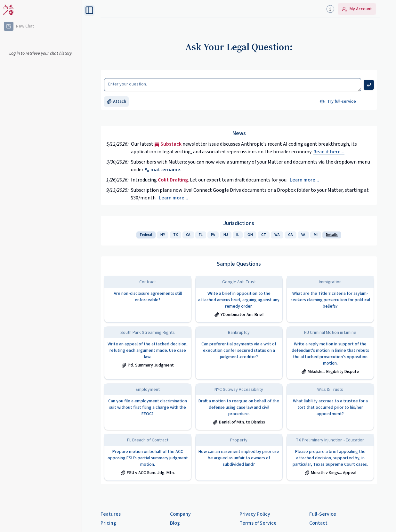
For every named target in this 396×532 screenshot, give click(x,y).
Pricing (108, 523)
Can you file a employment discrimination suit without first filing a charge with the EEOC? (148, 407)
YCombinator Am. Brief (239, 315)
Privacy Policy (255, 514)
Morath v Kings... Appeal (330, 473)
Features (111, 514)
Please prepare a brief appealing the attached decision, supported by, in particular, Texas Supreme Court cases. (330, 458)
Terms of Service (258, 523)
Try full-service (338, 101)
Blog (175, 523)
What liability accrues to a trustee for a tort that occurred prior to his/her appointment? (330, 407)
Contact (318, 523)
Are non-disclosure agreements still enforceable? (148, 297)
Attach (116, 101)
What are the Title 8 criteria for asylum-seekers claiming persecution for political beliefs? (330, 300)
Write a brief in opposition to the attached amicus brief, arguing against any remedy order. (239, 300)
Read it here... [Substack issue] (329, 152)
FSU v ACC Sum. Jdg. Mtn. (148, 473)
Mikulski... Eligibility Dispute (330, 372)
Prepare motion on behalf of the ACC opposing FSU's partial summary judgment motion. (148, 458)
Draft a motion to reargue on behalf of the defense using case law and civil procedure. (239, 407)
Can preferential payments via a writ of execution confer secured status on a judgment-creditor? (239, 351)
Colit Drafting (173, 180)
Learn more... (304, 180)
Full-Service (323, 514)
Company (180, 514)
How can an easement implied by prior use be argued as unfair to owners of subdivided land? (239, 458)
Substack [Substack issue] (168, 144)
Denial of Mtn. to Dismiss (239, 422)
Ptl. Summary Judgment (148, 365)
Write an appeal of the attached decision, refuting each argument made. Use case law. (148, 351)
